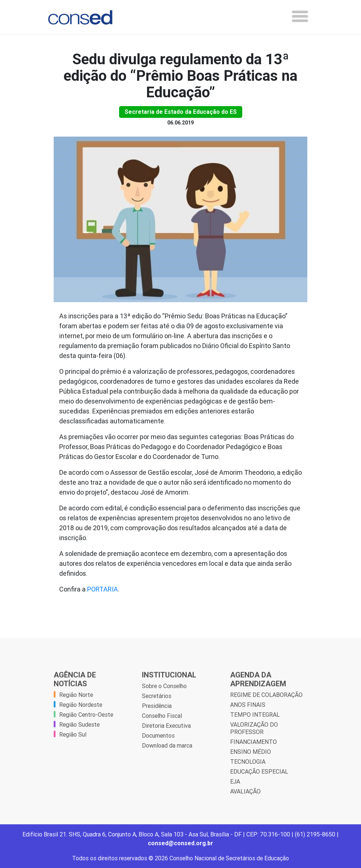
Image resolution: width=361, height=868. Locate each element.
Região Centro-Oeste (86, 715)
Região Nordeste (81, 705)
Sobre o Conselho (164, 686)
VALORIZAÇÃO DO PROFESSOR (254, 728)
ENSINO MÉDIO (251, 752)
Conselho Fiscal (162, 716)
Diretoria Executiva (166, 726)
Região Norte (76, 695)
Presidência (157, 706)
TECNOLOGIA (248, 762)
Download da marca (167, 745)
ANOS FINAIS (248, 705)
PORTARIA (103, 589)
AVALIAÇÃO (245, 791)
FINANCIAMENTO (253, 742)
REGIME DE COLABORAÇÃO (266, 695)
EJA (235, 781)
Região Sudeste (79, 724)
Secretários (157, 696)
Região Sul (73, 734)
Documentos (158, 735)
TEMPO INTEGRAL (255, 715)
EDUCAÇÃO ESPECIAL (259, 771)
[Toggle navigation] (300, 16)
